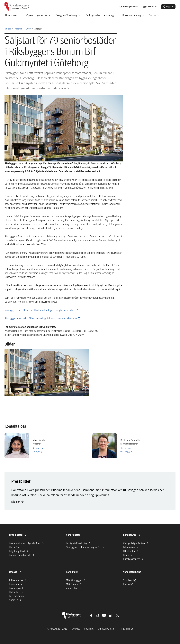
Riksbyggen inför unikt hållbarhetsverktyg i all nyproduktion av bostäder (41, 318)
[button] (47, 373)
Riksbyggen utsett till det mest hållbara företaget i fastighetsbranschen (40, 310)
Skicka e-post (38, 448)
